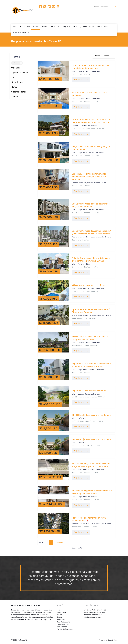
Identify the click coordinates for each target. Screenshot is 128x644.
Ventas (36, 27)
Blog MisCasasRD (70, 27)
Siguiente (60, 542)
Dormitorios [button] (23, 82)
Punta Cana (25, 27)
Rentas (45, 27)
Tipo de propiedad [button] (23, 73)
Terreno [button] (23, 97)
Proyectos (55, 27)
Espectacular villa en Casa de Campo (89, 391)
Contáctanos (102, 27)
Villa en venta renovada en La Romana (90, 285)
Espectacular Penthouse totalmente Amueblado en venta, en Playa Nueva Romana (89, 177)
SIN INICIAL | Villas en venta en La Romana (92, 415)
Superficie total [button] (23, 92)
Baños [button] (23, 87)
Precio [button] (23, 77)
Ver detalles (79, 80)
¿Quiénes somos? (87, 27)
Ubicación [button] (23, 68)
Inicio (15, 27)
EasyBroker (112, 640)
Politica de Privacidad (22, 32)
